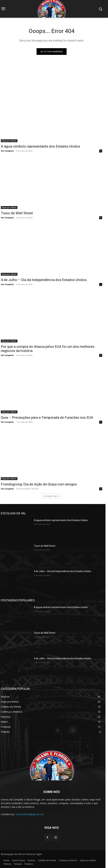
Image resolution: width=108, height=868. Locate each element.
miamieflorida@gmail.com (30, 814)
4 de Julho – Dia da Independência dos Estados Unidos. (44, 280)
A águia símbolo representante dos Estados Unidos (40, 146)
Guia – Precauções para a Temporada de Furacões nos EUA (47, 418)
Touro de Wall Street (17, 213)
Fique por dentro (9, 141)
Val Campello (7, 151)
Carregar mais (52, 496)
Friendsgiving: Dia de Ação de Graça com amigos (39, 484)
